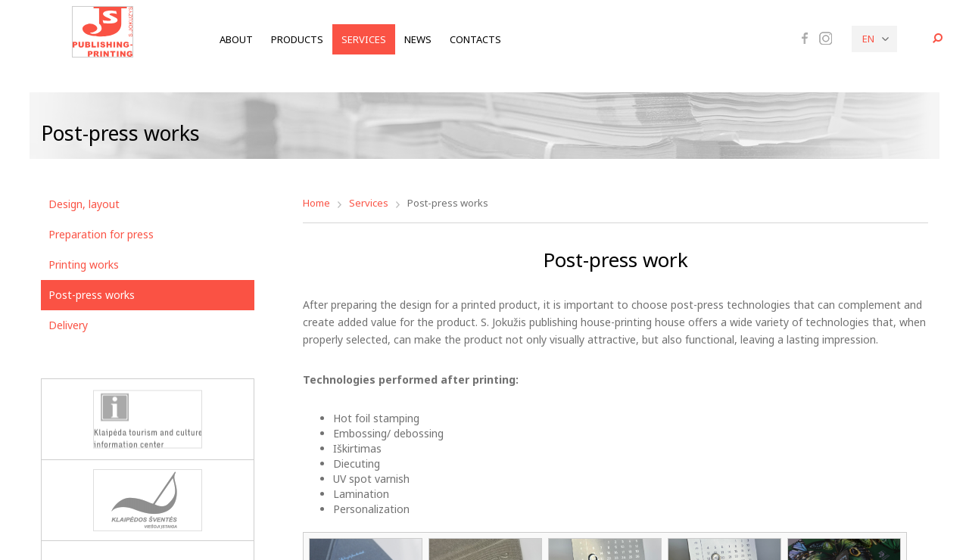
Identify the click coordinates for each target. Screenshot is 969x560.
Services (364, 39)
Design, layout (84, 204)
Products (297, 39)
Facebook (805, 38)
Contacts (475, 39)
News (418, 39)
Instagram (826, 39)
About (236, 39)
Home (316, 203)
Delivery (68, 325)
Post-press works (92, 295)
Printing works (84, 264)
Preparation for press (101, 234)
